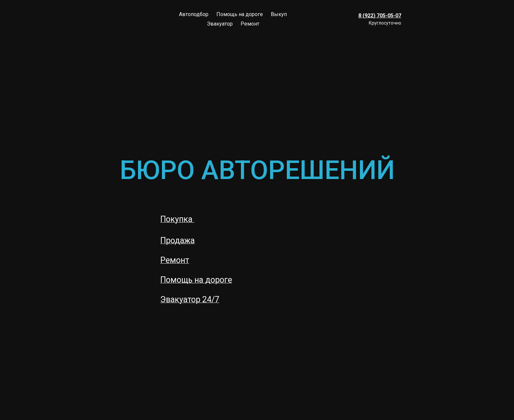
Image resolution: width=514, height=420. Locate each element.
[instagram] (408, 28)
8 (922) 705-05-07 (380, 16)
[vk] (425, 10)
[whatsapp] (443, 10)
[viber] (408, 10)
